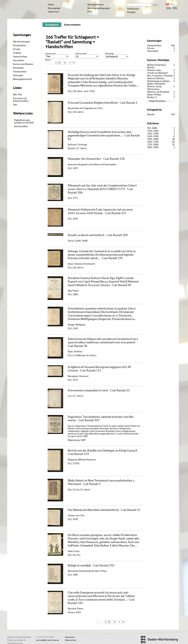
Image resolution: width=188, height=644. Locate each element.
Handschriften (20, 57)
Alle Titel (17, 94)
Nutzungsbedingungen (99, 8)
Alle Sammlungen (22, 42)
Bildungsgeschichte (23, 79)
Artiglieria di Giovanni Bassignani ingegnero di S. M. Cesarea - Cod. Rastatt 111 (99, 369)
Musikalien (18, 68)
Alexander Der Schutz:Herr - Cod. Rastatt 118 (96, 159)
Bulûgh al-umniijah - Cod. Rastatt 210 (91, 565)
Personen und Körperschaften (21, 99)
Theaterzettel (20, 72)
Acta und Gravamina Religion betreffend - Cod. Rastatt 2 (103, 103)
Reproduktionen (96, 4)
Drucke (17, 49)
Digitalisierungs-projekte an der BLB (24, 121)
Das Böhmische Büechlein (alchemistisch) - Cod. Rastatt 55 (104, 510)
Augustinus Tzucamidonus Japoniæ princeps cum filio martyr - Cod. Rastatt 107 (101, 418)
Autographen (20, 45)
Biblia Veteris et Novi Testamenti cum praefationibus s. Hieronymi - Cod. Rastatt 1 (101, 482)
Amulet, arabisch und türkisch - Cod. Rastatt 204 (98, 235)
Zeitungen (18, 75)
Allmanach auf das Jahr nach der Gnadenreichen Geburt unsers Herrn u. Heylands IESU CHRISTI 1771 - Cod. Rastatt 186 (102, 189)
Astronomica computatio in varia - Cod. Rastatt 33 (99, 390)
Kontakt (131, 12)
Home (51, 4)
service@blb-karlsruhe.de (47, 640)
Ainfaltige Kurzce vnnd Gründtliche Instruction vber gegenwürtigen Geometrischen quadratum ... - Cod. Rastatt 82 (104, 135)
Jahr (15, 105)
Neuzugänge (54, 8)
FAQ (90, 12)
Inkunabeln (19, 60)
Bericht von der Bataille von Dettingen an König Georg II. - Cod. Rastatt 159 (103, 452)
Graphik (17, 53)
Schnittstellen (21, 126)
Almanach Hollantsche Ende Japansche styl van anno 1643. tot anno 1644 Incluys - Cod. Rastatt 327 (100, 211)
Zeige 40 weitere (158, 101)
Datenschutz (70, 640)
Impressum (53, 12)
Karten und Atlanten (23, 64)
